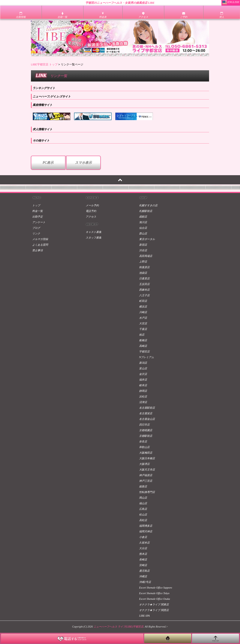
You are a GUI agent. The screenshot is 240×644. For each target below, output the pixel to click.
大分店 (143, 548)
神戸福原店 (146, 475)
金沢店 (143, 374)
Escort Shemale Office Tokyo (154, 593)
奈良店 (143, 442)
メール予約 (92, 205)
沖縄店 (143, 576)
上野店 (143, 262)
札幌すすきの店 (148, 205)
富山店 (143, 368)
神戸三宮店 (146, 481)
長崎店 (143, 560)
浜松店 (143, 397)
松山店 (143, 515)
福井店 (143, 380)
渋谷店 (143, 250)
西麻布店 (144, 290)
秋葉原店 (144, 267)
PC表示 (48, 163)
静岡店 (143, 391)
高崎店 (143, 346)
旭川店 (143, 222)
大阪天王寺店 (147, 470)
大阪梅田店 (146, 453)
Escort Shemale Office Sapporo (156, 588)
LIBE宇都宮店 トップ (44, 64)
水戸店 (143, 318)
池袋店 (143, 273)
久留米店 (144, 543)
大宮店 (143, 323)
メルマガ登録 (40, 239)
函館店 (143, 217)
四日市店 (144, 425)
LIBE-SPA (144, 616)
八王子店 (144, 295)
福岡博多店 (146, 526)
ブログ (36, 228)
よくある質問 (40, 245)
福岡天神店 (146, 531)
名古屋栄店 (146, 413)
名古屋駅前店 (147, 408)
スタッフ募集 (94, 238)
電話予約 (91, 211)
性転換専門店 (147, 492)
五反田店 (144, 284)
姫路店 (143, 487)
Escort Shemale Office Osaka (154, 599)
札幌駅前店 (146, 211)
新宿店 (143, 245)
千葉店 (143, 329)
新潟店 (143, 363)
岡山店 (143, 498)
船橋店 (143, 340)
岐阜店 (143, 385)
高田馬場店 (146, 256)
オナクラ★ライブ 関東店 (154, 605)
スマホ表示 (83, 163)
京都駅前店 (146, 436)
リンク (36, 234)
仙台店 (143, 228)
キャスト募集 (94, 232)
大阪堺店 (144, 464)
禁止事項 (37, 250)
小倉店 (143, 537)
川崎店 (143, 312)
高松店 (143, 520)
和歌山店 (144, 447)
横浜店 (143, 307)
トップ (36, 205)
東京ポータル (147, 239)
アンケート (39, 222)
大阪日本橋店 (147, 458)
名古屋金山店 (147, 419)
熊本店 (143, 554)
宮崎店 (143, 565)
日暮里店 (144, 279)
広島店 (143, 509)
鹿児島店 (144, 571)
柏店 (142, 335)
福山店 (143, 503)
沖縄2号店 (145, 582)
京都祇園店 (146, 430)
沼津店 (143, 402)
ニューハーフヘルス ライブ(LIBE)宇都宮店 (118, 627)
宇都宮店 (144, 352)
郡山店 (143, 234)
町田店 (143, 301)
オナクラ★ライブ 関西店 (154, 610)
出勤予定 (37, 217)
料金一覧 (37, 211)
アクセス (91, 217)
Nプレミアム (147, 357)
